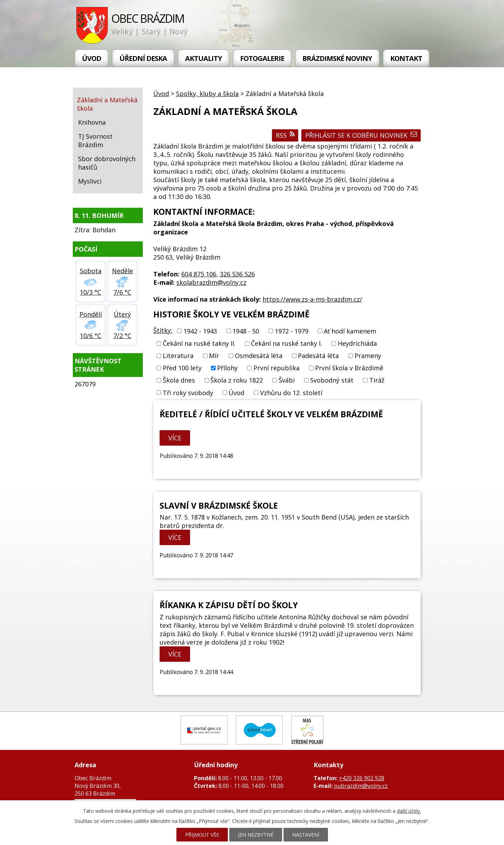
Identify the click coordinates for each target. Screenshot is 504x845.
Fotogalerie (262, 58)
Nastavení (306, 835)
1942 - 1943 (200, 331)
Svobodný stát (332, 380)
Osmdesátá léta (259, 356)
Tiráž (377, 380)
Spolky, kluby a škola (207, 94)
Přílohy (227, 368)
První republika (276, 368)
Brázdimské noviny (337, 58)
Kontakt (406, 58)
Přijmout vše (202, 835)
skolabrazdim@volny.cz (211, 282)
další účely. (409, 811)
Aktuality (204, 58)
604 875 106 (199, 274)
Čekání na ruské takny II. (199, 343)
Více (175, 438)
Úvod (92, 58)
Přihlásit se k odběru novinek (361, 135)
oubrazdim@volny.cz (361, 786)
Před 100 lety (182, 368)
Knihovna (92, 122)
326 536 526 (237, 274)
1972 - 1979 (292, 331)
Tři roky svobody (188, 393)
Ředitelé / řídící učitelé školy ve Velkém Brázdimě (271, 414)
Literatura (178, 356)
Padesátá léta (318, 356)
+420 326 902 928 (362, 778)
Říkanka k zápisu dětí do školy (229, 605)
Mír (214, 356)
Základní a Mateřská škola (107, 104)
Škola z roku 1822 (237, 380)
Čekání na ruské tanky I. (286, 343)
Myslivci (90, 181)
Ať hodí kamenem (350, 331)
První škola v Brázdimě (349, 368)
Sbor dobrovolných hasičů (107, 163)
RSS (285, 135)
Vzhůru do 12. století (291, 393)
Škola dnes (179, 380)
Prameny (368, 356)
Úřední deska (143, 58)
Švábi (287, 380)
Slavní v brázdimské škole (219, 506)
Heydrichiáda (357, 343)
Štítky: (163, 330)
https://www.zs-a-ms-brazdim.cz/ (312, 299)
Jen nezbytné (256, 835)
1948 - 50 (246, 331)
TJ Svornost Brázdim (95, 140)
